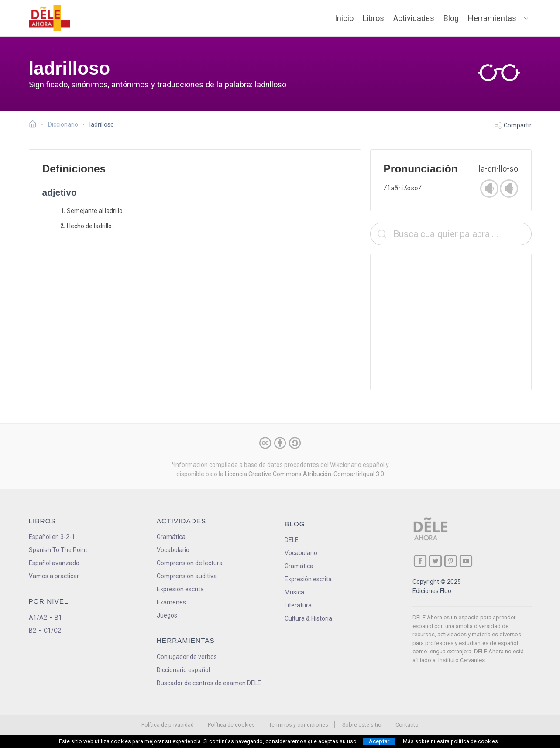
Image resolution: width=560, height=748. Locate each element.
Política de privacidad (168, 725)
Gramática (171, 537)
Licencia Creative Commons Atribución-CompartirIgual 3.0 (304, 474)
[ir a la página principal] (49, 18)
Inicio (344, 18)
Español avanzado (54, 563)
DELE (292, 540)
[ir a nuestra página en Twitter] (435, 561)
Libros (373, 18)
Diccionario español (183, 670)
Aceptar (379, 741)
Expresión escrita (180, 589)
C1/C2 (52, 631)
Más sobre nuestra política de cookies (450, 741)
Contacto (407, 725)
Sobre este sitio (362, 725)
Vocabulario (173, 550)
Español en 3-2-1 (52, 537)
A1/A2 (38, 618)
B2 (33, 631)
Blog (451, 18)
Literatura (298, 605)
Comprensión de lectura (190, 563)
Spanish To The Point (58, 550)
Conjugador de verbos (187, 657)
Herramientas (492, 18)
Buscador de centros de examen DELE (209, 683)
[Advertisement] (451, 322)
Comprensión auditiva (187, 576)
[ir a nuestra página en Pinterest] (451, 561)
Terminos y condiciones (299, 725)
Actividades (414, 18)
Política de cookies (231, 725)
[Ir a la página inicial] (35, 125)
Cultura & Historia (308, 618)
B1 (58, 618)
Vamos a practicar (54, 576)
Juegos (167, 615)
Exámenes (171, 602)
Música (294, 592)
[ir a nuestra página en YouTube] (466, 561)
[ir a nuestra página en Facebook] (420, 561)
